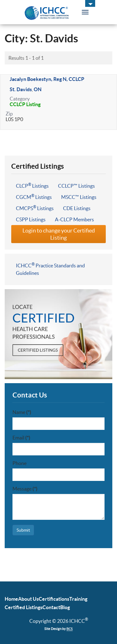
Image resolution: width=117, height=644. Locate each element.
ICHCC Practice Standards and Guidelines (50, 269)
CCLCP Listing (25, 104)
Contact (51, 607)
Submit (23, 530)
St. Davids (21, 89)
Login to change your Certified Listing (59, 234)
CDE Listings (77, 208)
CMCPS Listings (35, 208)
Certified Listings (24, 607)
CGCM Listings (34, 197)
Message (25, 489)
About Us (28, 599)
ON (38, 89)
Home (11, 599)
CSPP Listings (31, 219)
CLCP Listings (32, 186)
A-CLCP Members (74, 219)
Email (21, 438)
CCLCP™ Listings (76, 186)
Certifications (54, 599)
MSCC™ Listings (79, 197)
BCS (70, 629)
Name (22, 412)
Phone (19, 463)
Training (78, 599)
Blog (65, 607)
